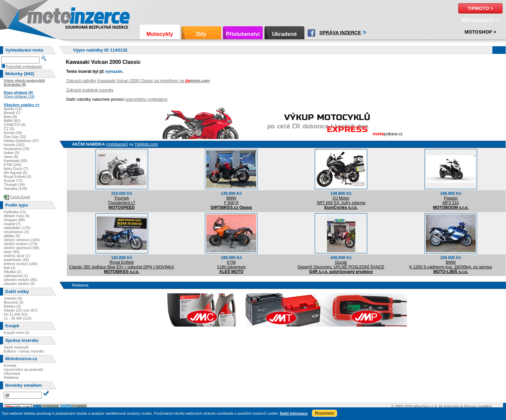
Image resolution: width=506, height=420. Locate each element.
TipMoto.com (146, 144)
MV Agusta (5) (15, 173)
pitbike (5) (12, 236)
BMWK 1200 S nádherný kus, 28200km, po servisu (451, 265)
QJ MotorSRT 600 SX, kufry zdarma (341, 201)
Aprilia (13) (13, 109)
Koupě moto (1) (16, 333)
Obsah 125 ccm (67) (20, 310)
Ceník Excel (20, 197)
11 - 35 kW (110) (17, 318)
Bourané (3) (13, 302)
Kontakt (10, 365)
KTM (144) (12, 165)
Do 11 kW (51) (16, 314)
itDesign (470, 406)
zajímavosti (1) (16, 276)
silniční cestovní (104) (22, 240)
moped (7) (12, 224)
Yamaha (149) (15, 189)
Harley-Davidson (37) (21, 141)
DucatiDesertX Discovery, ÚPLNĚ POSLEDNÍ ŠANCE (341, 265)
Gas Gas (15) (15, 137)
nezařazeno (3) (16, 232)
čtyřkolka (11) (15, 212)
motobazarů (117, 144)
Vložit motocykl (16, 347)
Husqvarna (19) (16, 149)
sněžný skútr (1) (17, 256)
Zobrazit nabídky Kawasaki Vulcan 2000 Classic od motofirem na (138, 81)
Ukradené (285, 34)
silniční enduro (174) (20, 244)
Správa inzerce (340, 33)
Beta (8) (10, 117)
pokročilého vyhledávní (147, 99)
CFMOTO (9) (14, 125)
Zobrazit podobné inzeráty (90, 90)
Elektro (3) (12, 306)
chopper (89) (14, 220)
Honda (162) (14, 145)
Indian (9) (11, 153)
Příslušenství (243, 34)
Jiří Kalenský (449, 406)
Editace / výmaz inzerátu (24, 351)
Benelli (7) (12, 113)
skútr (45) (11, 252)
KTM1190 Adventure (231, 265)
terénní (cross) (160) (20, 264)
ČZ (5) (9, 129)
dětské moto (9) (17, 216)
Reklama (11, 377)
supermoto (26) (16, 260)
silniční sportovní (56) (21, 248)
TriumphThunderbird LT (122, 201)
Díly (201, 34)
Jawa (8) (11, 157)
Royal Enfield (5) (17, 177)
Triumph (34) (14, 185)
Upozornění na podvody (23, 369)
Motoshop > (480, 32)
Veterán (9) (13, 298)
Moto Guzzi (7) (16, 169)
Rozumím (325, 413)
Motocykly (160, 34)
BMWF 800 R (231, 201)
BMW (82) (12, 121)
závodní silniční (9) (19, 284)
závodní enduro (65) (20, 280)
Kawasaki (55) (15, 161)
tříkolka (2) (12, 272)
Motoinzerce (41, 16)
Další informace (294, 413)
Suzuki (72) (13, 181)
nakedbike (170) (17, 228)
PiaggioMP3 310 (451, 201)
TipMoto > (480, 8)
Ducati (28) (13, 133)
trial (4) (9, 268)
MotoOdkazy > (480, 20)
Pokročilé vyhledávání (24, 67)
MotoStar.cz (424, 406)
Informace (12, 373)
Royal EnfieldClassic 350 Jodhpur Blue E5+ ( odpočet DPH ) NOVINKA (122, 265)
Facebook (311, 33)
